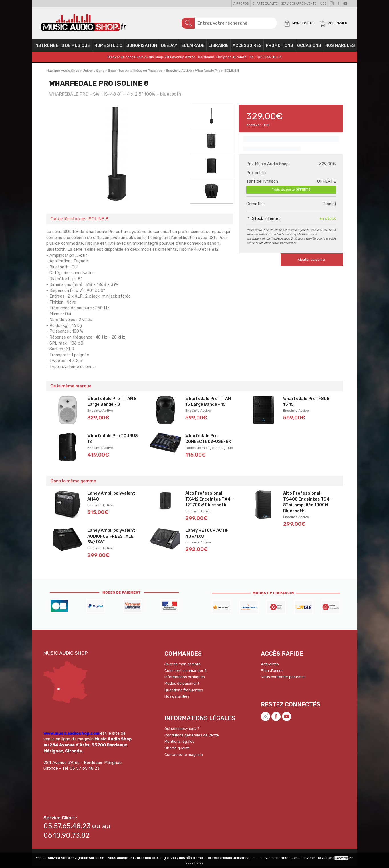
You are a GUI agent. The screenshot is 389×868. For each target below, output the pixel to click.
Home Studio (108, 47)
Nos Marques (340, 47)
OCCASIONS (309, 47)
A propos (241, 4)
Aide (323, 4)
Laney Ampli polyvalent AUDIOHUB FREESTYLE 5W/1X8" (111, 538)
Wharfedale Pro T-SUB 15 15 (306, 404)
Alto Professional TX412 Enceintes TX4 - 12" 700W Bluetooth (209, 501)
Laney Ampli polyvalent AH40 (111, 498)
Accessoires (247, 47)
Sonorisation (142, 47)
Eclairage (193, 47)
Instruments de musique (62, 47)
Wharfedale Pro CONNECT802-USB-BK (208, 441)
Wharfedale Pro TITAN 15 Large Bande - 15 (208, 404)
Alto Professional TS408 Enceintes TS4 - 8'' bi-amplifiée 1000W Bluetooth (308, 504)
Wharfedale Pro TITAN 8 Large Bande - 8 (112, 404)
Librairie (219, 47)
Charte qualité (265, 4)
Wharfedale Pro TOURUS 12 (113, 441)
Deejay (169, 47)
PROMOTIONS (279, 47)
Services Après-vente (299, 4)
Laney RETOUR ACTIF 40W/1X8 (207, 535)
